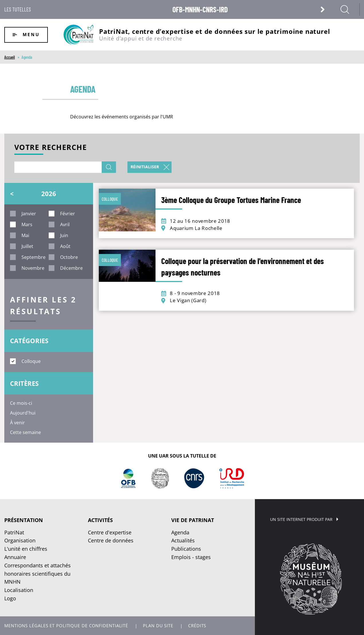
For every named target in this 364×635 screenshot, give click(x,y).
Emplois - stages (191, 557)
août (65, 246)
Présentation (24, 520)
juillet (27, 246)
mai (25, 235)
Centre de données (111, 540)
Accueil (10, 57)
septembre (34, 257)
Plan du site (158, 626)
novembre (33, 268)
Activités (100, 520)
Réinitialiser (145, 167)
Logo (10, 598)
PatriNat (14, 532)
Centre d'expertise (110, 532)
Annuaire (15, 557)
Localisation (19, 590)
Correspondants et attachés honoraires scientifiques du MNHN (38, 574)
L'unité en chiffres (26, 549)
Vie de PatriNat (193, 520)
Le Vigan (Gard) (188, 300)
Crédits (197, 626)
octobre (69, 257)
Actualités (183, 540)
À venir (17, 423)
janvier (29, 214)
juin (64, 235)
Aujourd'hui (23, 413)
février (68, 214)
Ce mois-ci (21, 403)
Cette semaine (25, 432)
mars (27, 224)
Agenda (180, 532)
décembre (71, 268)
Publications (186, 549)
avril (65, 224)
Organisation (20, 540)
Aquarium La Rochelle (196, 228)
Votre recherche (51, 148)
